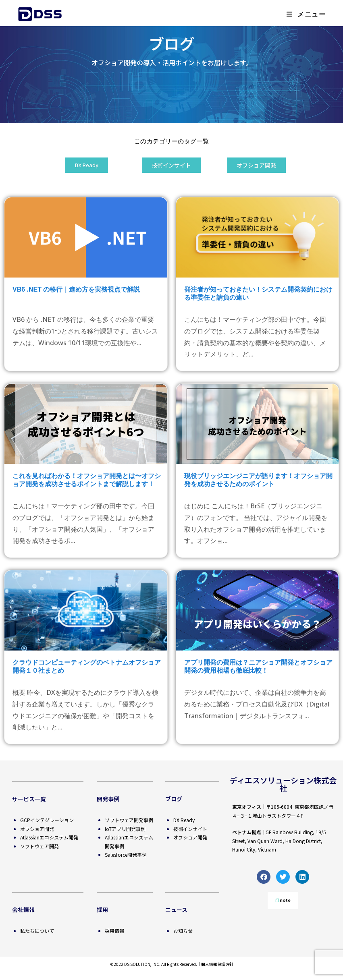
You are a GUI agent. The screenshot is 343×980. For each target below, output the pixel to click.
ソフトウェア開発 (39, 846)
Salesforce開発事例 (126, 855)
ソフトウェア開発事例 (129, 820)
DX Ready (184, 820)
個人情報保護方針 (217, 964)
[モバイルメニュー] (306, 14)
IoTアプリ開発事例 (125, 829)
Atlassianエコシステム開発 (49, 837)
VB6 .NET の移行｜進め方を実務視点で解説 (76, 289)
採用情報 (114, 931)
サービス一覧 (29, 799)
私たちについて (37, 931)
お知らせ (183, 931)
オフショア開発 (37, 829)
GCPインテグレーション (47, 820)
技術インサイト (190, 829)
